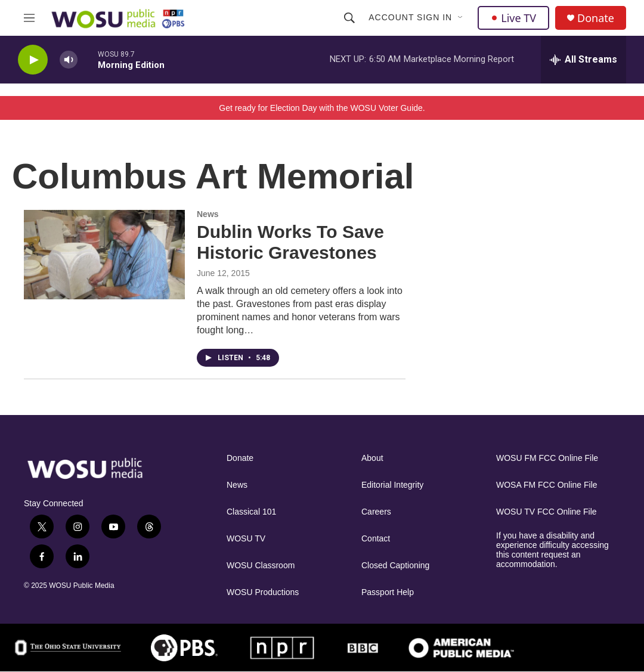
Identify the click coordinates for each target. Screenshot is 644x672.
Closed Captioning (395, 566)
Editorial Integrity (392, 485)
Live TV (513, 18)
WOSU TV (246, 539)
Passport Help (388, 592)
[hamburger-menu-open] (29, 18)
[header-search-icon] (349, 18)
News (208, 214)
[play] (33, 60)
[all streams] (583, 60)
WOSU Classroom (261, 566)
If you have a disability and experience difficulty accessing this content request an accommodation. (552, 550)
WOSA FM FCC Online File (547, 485)
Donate (596, 18)
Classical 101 (251, 512)
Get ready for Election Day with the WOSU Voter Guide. (322, 108)
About (372, 458)
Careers (376, 512)
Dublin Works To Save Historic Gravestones (290, 242)
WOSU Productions (263, 592)
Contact (376, 539)
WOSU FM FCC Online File (547, 458)
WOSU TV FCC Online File (547, 512)
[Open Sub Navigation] (461, 18)
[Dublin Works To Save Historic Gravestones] (104, 255)
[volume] (69, 60)
